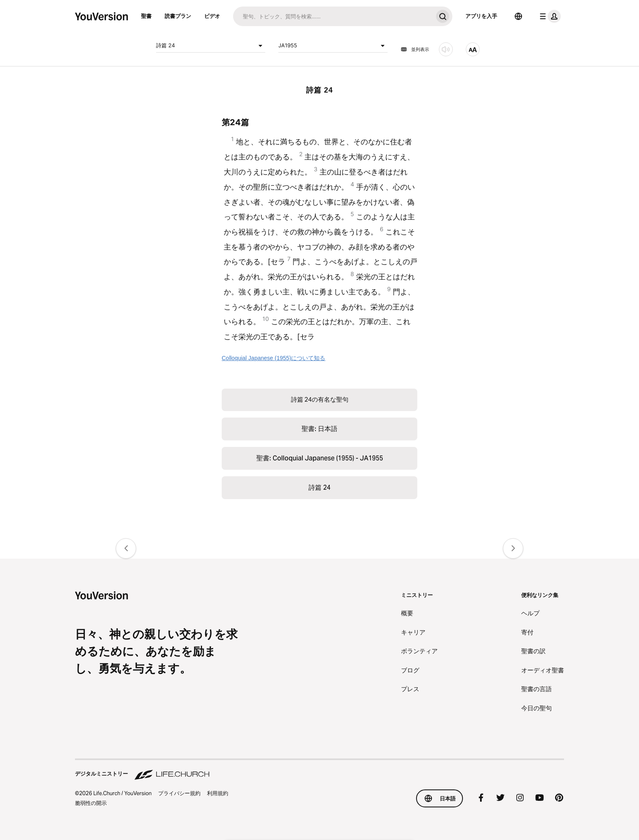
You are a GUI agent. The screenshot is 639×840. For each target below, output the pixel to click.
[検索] (333, 16)
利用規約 (218, 793)
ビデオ (212, 16)
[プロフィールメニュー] (549, 16)
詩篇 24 (211, 46)
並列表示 (415, 49)
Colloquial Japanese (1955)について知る (273, 358)
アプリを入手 (481, 16)
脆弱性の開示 (91, 803)
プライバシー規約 (179, 793)
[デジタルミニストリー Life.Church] (319, 770)
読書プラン (178, 16)
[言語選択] (518, 16)
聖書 (146, 16)
